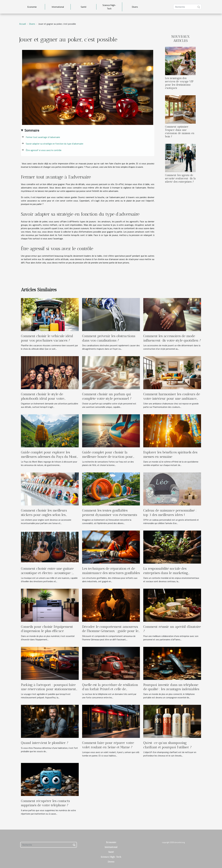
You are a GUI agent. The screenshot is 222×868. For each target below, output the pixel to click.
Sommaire (32, 130)
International (58, 7)
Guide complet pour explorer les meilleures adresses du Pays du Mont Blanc (49, 457)
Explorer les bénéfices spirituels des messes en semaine (170, 454)
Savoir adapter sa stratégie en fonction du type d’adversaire (55, 144)
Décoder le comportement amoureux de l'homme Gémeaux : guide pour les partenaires (111, 631)
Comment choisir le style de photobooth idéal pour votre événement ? (43, 398)
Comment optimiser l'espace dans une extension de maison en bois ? (180, 132)
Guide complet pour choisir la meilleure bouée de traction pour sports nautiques (107, 457)
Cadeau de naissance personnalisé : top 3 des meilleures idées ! (170, 512)
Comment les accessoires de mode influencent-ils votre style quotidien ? (172, 338)
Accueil (23, 24)
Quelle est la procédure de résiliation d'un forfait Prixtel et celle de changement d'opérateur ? (110, 689)
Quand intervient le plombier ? (45, 743)
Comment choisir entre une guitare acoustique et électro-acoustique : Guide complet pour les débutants (47, 573)
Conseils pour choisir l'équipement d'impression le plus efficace (47, 629)
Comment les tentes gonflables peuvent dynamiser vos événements (110, 512)
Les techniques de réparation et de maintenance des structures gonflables (111, 571)
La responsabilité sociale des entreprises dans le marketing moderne (166, 573)
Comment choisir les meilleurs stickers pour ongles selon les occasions (44, 515)
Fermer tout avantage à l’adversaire (43, 137)
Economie (32, 7)
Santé (84, 7)
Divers (135, 7)
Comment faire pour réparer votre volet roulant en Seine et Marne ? (108, 745)
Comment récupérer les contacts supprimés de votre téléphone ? (45, 803)
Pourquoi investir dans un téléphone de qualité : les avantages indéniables (171, 687)
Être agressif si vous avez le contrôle (44, 150)
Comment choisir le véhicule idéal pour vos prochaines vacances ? (47, 338)
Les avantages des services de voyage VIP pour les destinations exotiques (179, 83)
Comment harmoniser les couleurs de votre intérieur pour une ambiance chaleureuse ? (172, 398)
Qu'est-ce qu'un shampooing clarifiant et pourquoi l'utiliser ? (167, 745)
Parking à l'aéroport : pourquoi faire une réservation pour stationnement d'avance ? (48, 689)
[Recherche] (187, 7)
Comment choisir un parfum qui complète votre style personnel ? (107, 396)
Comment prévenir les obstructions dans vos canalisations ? (109, 338)
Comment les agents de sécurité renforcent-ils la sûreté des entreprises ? (180, 178)
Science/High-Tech (109, 7)
